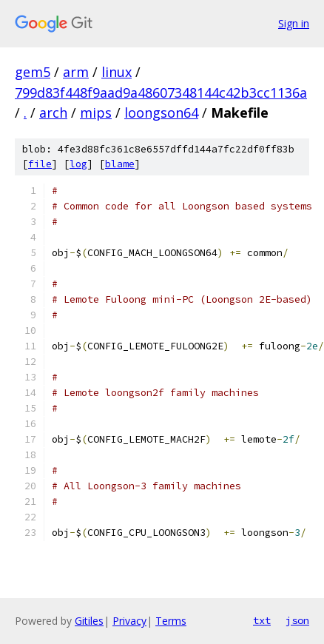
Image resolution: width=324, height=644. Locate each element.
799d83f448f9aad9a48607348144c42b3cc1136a (161, 93)
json (297, 620)
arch (53, 113)
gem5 (33, 72)
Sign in (294, 23)
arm (76, 72)
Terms (171, 621)
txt (262, 620)
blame (120, 164)
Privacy (129, 621)
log (78, 164)
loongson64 (161, 113)
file (40, 164)
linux (117, 72)
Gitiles (89, 621)
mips (96, 113)
